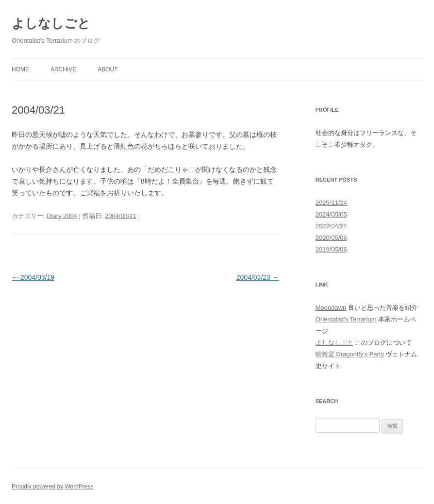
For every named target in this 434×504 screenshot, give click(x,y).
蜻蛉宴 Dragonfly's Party (350, 354)
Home (20, 69)
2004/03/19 (33, 277)
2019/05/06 (331, 249)
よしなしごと (51, 23)
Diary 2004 (62, 216)
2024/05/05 (331, 214)
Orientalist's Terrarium (346, 319)
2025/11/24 (331, 203)
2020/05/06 (331, 238)
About (108, 69)
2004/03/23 (258, 277)
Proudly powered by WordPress (53, 487)
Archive (63, 69)
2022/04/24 (331, 226)
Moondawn (331, 308)
